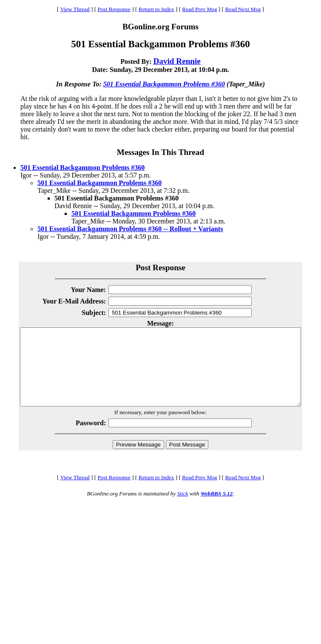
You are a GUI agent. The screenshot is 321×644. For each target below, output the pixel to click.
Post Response (114, 9)
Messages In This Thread (160, 152)
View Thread (75, 9)
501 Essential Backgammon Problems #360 (164, 84)
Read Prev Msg (199, 9)
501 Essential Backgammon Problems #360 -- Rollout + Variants (130, 229)
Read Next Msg (243, 9)
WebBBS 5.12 (217, 509)
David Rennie (177, 61)
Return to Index (156, 9)
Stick (182, 509)
